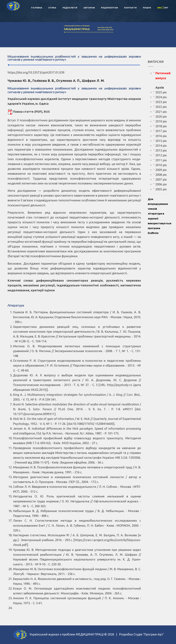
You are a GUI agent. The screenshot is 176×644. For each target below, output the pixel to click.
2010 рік (161, 165)
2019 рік (161, 121)
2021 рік (161, 112)
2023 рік (161, 102)
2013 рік (161, 150)
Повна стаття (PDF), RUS (29, 112)
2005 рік (161, 189)
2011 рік (161, 160)
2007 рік (161, 179)
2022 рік (161, 107)
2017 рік (161, 131)
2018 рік (161, 126)
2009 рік (161, 170)
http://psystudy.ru (120, 385)
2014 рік (161, 146)
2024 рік (161, 97)
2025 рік (161, 92)
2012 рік (161, 155)
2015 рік (161, 141)
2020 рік (161, 116)
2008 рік (161, 175)
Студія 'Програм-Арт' (149, 634)
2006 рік (161, 184)
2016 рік (161, 136)
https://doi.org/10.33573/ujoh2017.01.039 (36, 72)
